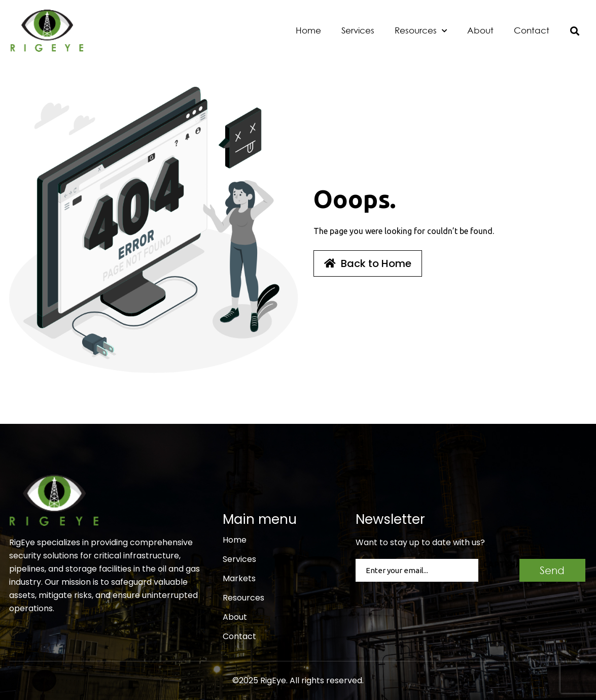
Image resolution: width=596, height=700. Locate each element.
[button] (575, 31)
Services (358, 30)
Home (308, 30)
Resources (421, 31)
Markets (239, 579)
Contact (532, 30)
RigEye (273, 680)
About (480, 30)
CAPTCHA (502, 564)
